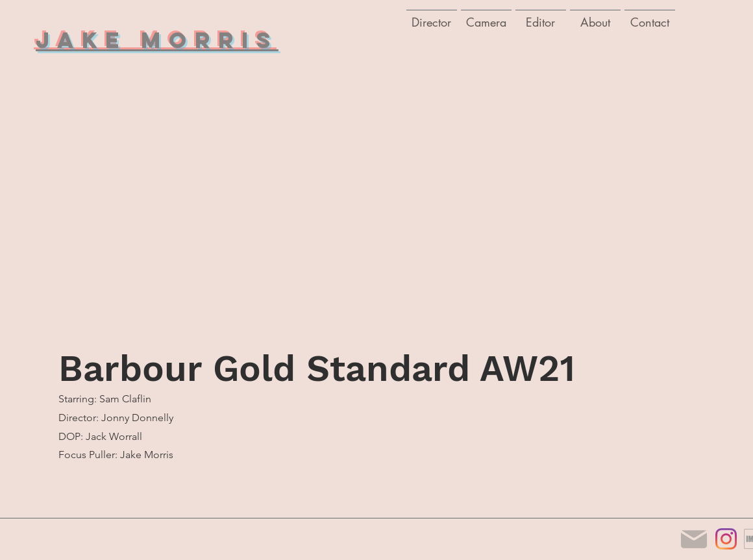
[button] (486, 16)
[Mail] (694, 539)
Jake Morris (157, 40)
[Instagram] (726, 539)
